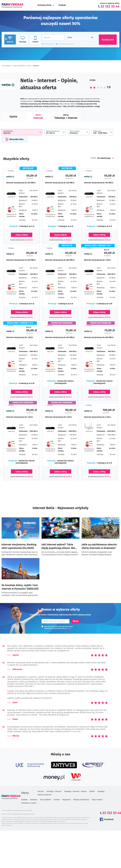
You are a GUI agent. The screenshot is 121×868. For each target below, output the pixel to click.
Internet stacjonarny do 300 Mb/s (21, 183)
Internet (41, 791)
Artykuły (62, 5)
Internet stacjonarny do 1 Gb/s (97, 260)
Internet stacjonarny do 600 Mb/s (21, 260)
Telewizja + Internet (54, 791)
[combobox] (105, 158)
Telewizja (101, 791)
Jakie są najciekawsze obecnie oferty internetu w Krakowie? (99, 546)
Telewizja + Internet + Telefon (75, 791)
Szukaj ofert (108, 40)
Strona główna (6, 66)
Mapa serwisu (97, 800)
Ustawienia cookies (29, 803)
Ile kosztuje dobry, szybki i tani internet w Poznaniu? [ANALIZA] (20, 587)
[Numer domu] (94, 37)
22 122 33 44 (29, 240)
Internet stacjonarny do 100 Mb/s (99, 183)
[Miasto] (53, 37)
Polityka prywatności (81, 800)
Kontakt (57, 800)
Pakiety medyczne (45, 795)
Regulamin (66, 800)
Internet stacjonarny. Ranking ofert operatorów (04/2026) (19, 546)
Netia (29, 66)
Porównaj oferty (44, 5)
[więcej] (69, 628)
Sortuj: (94, 158)
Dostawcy (34, 800)
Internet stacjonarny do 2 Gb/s (97, 417)
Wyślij (75, 621)
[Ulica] (77, 37)
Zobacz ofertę (22, 235)
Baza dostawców (19, 66)
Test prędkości (46, 800)
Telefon (92, 791)
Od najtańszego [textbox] (104, 158)
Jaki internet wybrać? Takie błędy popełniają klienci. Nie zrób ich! (58, 547)
